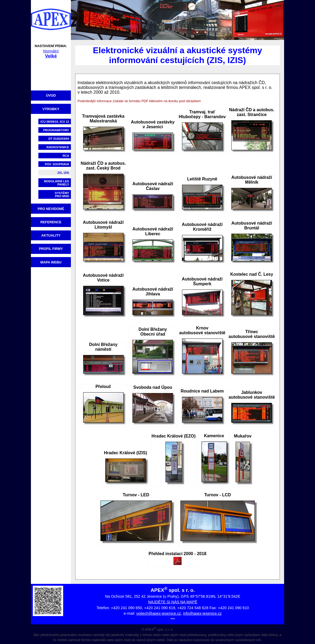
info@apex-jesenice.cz (202, 613)
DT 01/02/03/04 (59, 139)
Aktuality (51, 235)
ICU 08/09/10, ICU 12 (55, 122)
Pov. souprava (57, 164)
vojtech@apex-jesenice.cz (158, 613)
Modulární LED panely (56, 183)
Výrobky (51, 109)
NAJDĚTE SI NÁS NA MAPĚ (173, 602)
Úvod (51, 95)
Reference (51, 222)
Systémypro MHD (62, 195)
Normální (51, 51)
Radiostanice (58, 147)
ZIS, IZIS (63, 173)
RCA (66, 156)
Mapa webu (51, 262)
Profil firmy (51, 249)
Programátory (56, 130)
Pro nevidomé (51, 209)
